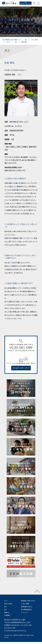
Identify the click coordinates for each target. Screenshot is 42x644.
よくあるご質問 (25, 604)
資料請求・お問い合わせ (28, 601)
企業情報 (7, 615)
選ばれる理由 (8, 604)
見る (26, 40)
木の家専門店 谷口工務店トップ (11, 40)
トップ (6, 601)
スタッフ (8, 42)
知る (5, 607)
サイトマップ (24, 613)
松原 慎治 (24, 42)
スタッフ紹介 (35, 40)
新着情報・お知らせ (27, 607)
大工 (16, 42)
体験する (7, 613)
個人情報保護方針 (26, 610)
